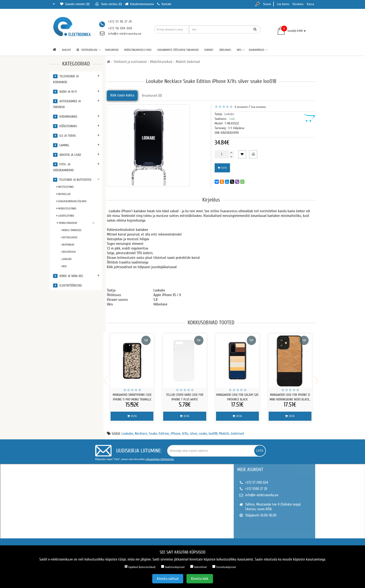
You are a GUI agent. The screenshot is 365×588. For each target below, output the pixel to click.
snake (203, 431)
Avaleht (66, 50)
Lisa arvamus (258, 107)
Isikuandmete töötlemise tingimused (178, 50)
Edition (164, 431)
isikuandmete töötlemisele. (160, 456)
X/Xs (185, 431)
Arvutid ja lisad (67, 155)
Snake (153, 431)
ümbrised (237, 431)
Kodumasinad (65, 117)
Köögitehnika (65, 126)
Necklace (141, 431)
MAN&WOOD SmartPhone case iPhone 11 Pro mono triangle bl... (132, 399)
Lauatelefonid (65, 216)
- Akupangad (67, 245)
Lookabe (229, 114)
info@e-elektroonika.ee (125, 34)
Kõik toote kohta (122, 95)
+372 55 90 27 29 (120, 22)
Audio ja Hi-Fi (65, 92)
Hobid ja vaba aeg (68, 276)
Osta (222, 168)
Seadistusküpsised (173, 567)
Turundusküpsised (224, 567)
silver (193, 431)
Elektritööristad (67, 285)
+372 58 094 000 (120, 28)
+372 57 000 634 (257, 479)
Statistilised (198, 567)
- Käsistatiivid (68, 252)
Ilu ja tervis (64, 136)
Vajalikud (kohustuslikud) (140, 567)
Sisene (267, 4)
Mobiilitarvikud (67, 223)
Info (241, 50)
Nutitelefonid (65, 187)
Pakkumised (112, 50)
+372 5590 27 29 (256, 486)
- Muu (63, 266)
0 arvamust (240, 107)
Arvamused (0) (152, 96)
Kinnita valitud (168, 579)
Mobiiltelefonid (66, 209)
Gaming (61, 145)
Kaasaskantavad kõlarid (71, 201)
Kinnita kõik (200, 579)
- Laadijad (66, 259)
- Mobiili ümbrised (71, 230)
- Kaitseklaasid (69, 237)
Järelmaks (225, 50)
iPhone (176, 431)
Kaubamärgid (258, 50)
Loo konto (283, 4)
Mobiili (224, 431)
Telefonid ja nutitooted (72, 180)
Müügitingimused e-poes (138, 50)
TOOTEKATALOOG (89, 50)
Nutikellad (64, 194)
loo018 (213, 431)
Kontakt (209, 50)
